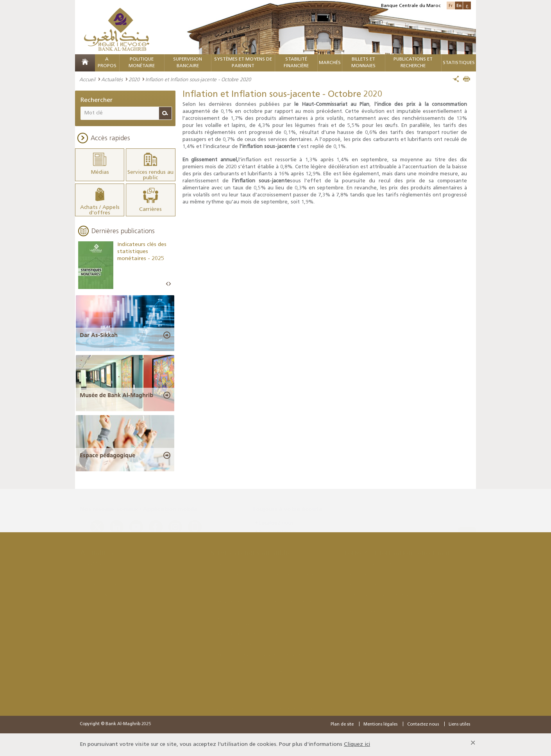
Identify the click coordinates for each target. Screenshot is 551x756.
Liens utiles (459, 725)
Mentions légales (380, 725)
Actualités (112, 79)
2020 (134, 79)
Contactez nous (423, 725)
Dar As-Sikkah (99, 335)
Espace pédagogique (107, 455)
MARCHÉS (330, 63)
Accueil (87, 79)
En (459, 5)
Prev (167, 284)
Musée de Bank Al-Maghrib (116, 395)
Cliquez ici (357, 744)
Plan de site (342, 725)
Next (170, 284)
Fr (451, 5)
